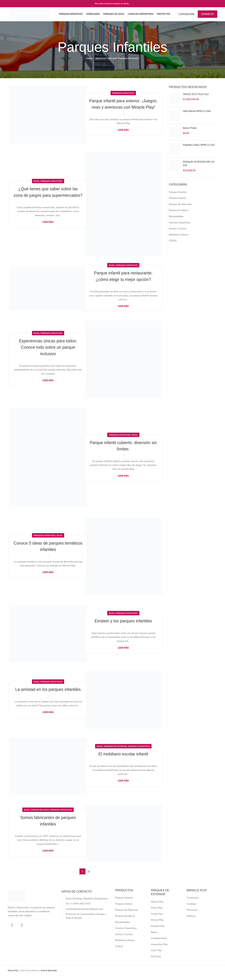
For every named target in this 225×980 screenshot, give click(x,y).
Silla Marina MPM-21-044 (197, 116)
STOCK (173, 245)
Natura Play (157, 906)
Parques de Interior (115, 751)
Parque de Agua (40, 814)
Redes (154, 937)
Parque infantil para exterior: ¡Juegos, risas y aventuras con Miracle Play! (123, 109)
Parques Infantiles (123, 94)
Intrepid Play (158, 931)
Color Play (156, 955)
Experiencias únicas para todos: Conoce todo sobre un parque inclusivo (48, 352)
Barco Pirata (190, 133)
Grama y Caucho (178, 233)
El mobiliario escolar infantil (123, 758)
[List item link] (86, 908)
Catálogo (192, 908)
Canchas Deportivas (180, 227)
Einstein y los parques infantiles (123, 626)
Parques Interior (178, 203)
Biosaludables (176, 221)
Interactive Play (159, 949)
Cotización (186, 17)
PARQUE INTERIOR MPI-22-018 (199, 168)
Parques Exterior (178, 197)
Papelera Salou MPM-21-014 (199, 150)
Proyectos (192, 914)
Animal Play (157, 924)
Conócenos (193, 902)
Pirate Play (157, 912)
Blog (37, 183)
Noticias (191, 921)
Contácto (208, 17)
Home (89, 63)
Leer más (123, 138)
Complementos (159, 943)
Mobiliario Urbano (179, 239)
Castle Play (157, 918)
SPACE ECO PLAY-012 (196, 99)
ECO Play (156, 961)
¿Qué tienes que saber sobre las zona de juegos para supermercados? (48, 197)
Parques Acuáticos (179, 215)
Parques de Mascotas (180, 209)
